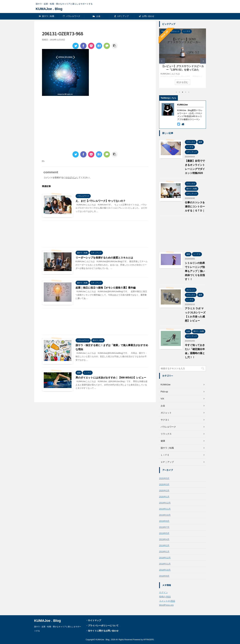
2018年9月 (164, 576)
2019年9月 (164, 521)
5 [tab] (189, 92)
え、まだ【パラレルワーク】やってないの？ (101, 201)
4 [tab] (186, 92)
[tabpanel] (183, 58)
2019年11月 (165, 509)
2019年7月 (164, 527)
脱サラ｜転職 (47, 16)
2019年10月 (165, 515)
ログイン (72, 177)
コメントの (167, 601)
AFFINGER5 (148, 640)
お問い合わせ (147, 16)
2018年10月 (165, 570)
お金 (96, 16)
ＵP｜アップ (121, 16)
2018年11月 (165, 564)
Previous (162, 61)
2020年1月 (164, 497)
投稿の (165, 597)
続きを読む (182, 82)
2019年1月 (164, 552)
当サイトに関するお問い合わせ (103, 631)
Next (203, 61)
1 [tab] (176, 92)
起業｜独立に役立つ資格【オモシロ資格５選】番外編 (106, 288)
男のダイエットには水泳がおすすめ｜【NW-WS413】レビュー (111, 378)
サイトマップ (94, 620)
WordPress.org (166, 605)
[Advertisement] (68, 124)
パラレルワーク (72, 16)
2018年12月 (165, 558)
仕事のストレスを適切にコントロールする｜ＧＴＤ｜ (195, 207)
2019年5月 (164, 533)
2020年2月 (164, 491)
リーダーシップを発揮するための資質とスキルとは (104, 258)
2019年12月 (165, 503)
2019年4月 (164, 539)
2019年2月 (164, 545)
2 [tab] (179, 92)
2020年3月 (164, 484)
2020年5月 (164, 478)
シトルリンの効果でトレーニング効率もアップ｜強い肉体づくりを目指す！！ (195, 271)
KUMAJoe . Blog (49, 9)
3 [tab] (183, 92)
